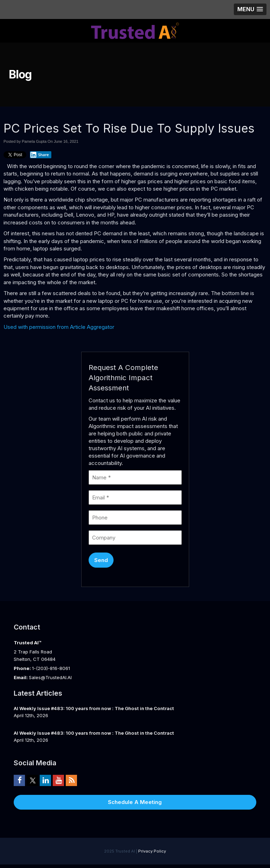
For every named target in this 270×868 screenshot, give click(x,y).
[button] (250, 9)
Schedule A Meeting (135, 802)
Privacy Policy (152, 851)
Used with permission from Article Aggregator (59, 327)
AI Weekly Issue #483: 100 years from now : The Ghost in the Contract (94, 708)
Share (39, 155)
